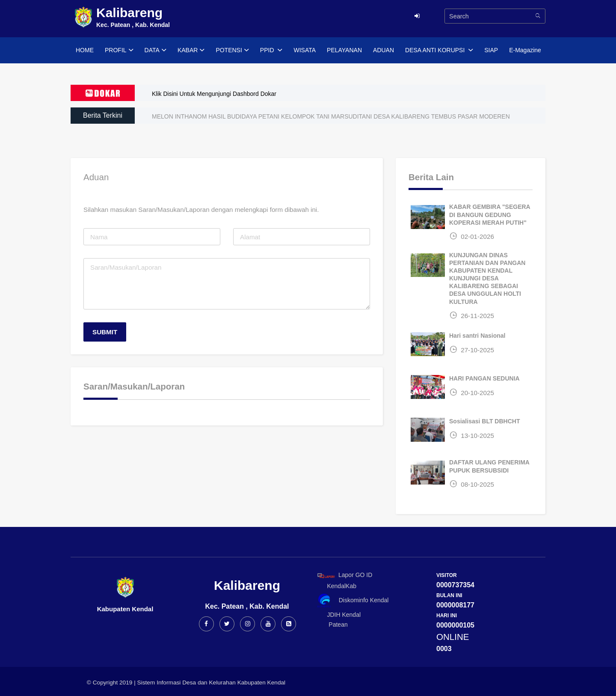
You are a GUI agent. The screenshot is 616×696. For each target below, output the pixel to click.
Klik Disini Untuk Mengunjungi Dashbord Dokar (214, 94)
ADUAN (384, 50)
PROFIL (119, 51)
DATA (155, 51)
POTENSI (232, 51)
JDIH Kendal (338, 615)
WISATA (305, 50)
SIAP (491, 50)
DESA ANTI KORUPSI (439, 51)
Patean (331, 625)
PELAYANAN (344, 50)
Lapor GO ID (344, 576)
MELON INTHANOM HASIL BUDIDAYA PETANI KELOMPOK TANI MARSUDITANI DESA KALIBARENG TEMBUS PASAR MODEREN (331, 116)
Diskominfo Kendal (352, 601)
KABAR (191, 51)
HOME (85, 50)
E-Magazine (525, 50)
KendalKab (335, 586)
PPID (271, 51)
